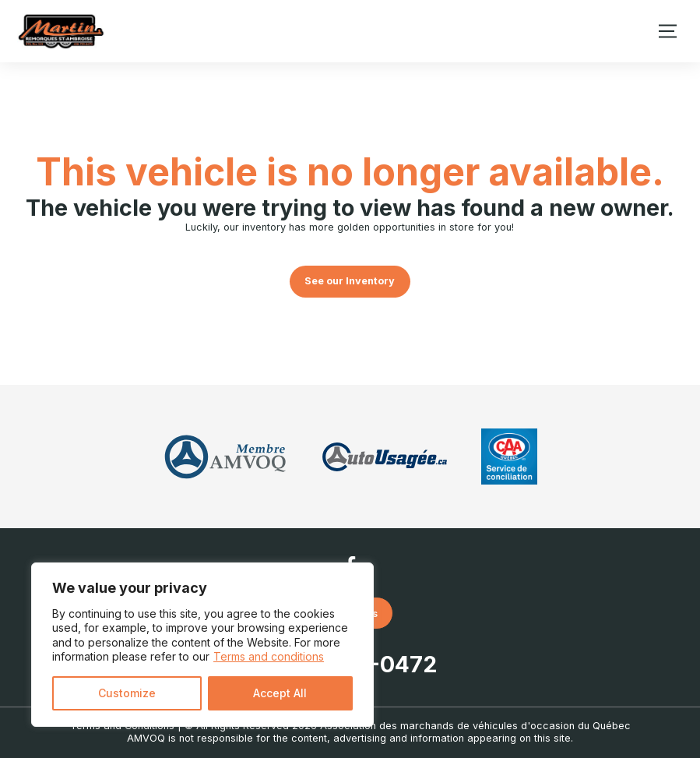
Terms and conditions (269, 656)
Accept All (280, 693)
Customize (127, 693)
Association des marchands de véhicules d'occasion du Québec (475, 726)
